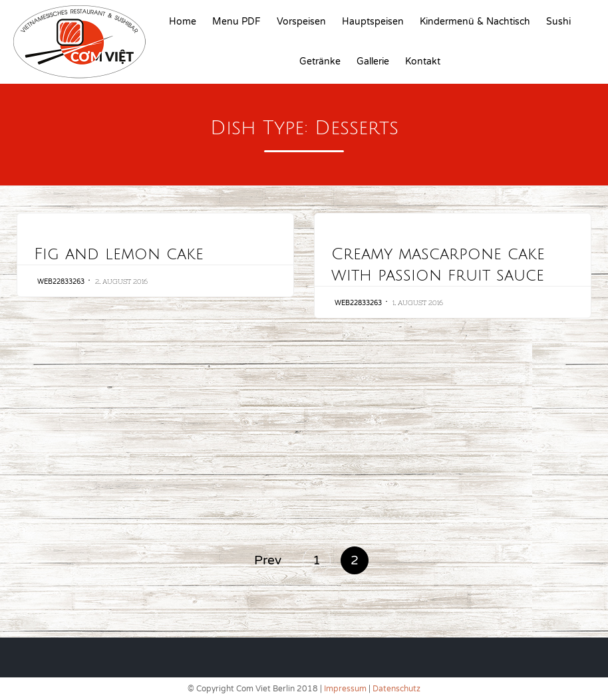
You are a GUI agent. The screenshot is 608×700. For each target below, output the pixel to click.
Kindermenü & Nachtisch (475, 22)
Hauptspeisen (373, 22)
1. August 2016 (418, 303)
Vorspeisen (301, 22)
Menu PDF (236, 22)
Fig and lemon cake (119, 254)
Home (183, 22)
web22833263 (61, 282)
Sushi (558, 22)
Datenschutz (396, 689)
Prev (268, 560)
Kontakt (423, 61)
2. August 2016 (121, 282)
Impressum (345, 689)
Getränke (320, 61)
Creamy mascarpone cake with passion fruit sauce (438, 265)
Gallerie (373, 61)
